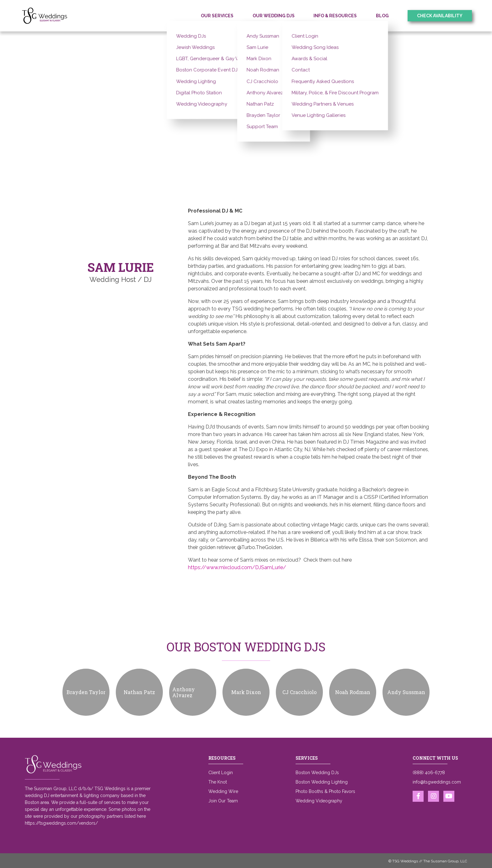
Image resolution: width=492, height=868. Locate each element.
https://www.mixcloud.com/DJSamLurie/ (237, 567)
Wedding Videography (319, 801)
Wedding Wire (223, 791)
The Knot (218, 782)
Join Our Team (223, 801)
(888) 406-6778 (429, 773)
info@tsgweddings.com (437, 782)
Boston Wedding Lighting (322, 782)
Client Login (221, 773)
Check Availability (440, 16)
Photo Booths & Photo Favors (325, 791)
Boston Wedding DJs (317, 773)
